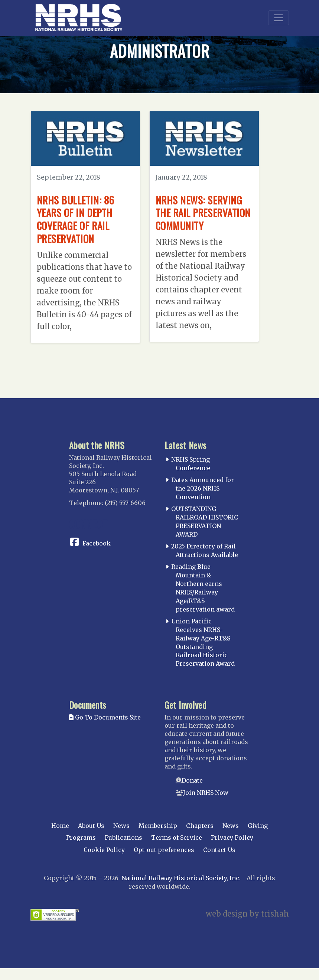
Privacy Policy (232, 849)
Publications (123, 849)
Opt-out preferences (164, 862)
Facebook (97, 555)
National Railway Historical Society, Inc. (181, 890)
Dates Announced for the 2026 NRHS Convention (203, 500)
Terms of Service (177, 849)
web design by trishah (247, 926)
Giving (258, 838)
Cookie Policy (104, 862)
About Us (91, 838)
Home (60, 838)
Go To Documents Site (105, 729)
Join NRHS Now (206, 804)
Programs (81, 849)
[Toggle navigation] (279, 18)
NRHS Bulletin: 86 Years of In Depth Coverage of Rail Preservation (78, 219)
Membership (158, 838)
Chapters (200, 838)
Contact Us (219, 862)
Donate (192, 792)
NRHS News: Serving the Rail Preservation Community (202, 219)
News (121, 838)
